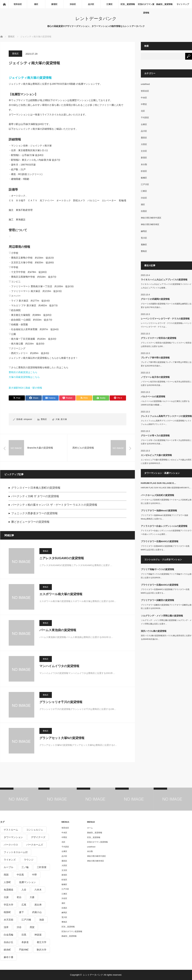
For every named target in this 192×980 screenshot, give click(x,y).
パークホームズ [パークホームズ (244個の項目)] (35, 845)
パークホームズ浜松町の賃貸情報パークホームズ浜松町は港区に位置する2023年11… (166, 502)
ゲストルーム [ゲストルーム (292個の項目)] (11, 830)
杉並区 (144, 171)
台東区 (144, 124)
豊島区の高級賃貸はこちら (23, 372)
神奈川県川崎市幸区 (150, 224)
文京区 (144, 151)
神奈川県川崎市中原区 (151, 218)
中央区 (144, 98)
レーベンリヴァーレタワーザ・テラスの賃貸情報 (165, 319)
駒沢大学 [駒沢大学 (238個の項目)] (42, 950)
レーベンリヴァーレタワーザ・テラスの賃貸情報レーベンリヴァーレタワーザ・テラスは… (166, 325)
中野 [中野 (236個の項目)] (34, 875)
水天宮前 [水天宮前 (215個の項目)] (9, 920)
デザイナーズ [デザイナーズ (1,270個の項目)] (38, 837)
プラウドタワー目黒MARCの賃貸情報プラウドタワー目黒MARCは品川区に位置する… (165, 548)
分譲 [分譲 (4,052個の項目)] (6, 897)
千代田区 (145, 118)
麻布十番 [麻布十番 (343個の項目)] (9, 957)
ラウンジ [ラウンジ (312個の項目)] (29, 860)
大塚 (57, 419)
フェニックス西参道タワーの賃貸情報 (34, 513)
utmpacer (28, 419)
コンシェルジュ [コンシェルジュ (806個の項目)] (35, 830)
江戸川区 (145, 184)
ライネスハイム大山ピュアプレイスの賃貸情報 (164, 280)
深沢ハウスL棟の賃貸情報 (154, 631)
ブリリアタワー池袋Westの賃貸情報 (159, 511)
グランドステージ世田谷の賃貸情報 (159, 338)
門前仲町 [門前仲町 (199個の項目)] (24, 950)
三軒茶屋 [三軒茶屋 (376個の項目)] (42, 867)
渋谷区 (73, 4)
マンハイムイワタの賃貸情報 (59, 666)
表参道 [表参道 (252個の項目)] (25, 942)
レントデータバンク (96, 19)
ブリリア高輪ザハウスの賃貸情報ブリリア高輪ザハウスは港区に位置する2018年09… (166, 576)
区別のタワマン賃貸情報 (146, 6)
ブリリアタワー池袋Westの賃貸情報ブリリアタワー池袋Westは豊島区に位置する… (165, 517)
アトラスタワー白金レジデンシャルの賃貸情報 (164, 526)
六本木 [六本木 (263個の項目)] (38, 890)
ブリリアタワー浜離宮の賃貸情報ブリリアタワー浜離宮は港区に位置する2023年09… (166, 607)
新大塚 (64, 419)
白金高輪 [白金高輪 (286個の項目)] (9, 935)
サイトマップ (183, 4)
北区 (143, 111)
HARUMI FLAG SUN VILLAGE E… (158, 483)
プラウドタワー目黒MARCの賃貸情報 (160, 541)
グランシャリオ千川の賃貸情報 (61, 702)
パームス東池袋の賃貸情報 (58, 630)
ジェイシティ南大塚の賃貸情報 (30, 78)
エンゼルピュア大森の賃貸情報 (156, 455)
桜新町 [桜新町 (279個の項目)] (7, 912)
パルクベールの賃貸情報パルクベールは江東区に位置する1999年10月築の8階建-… (165, 403)
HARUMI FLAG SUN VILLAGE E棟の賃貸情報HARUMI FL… (166, 488)
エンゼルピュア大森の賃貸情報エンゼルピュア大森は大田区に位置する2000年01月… (166, 461)
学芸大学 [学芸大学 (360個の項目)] (9, 905)
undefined (145, 84)
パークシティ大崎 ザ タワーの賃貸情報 (35, 496)
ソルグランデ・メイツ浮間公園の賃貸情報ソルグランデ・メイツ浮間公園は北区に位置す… (166, 622)
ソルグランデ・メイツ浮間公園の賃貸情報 (162, 616)
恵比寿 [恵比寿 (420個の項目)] (38, 905)
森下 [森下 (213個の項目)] (21, 912)
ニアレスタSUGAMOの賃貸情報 (62, 558)
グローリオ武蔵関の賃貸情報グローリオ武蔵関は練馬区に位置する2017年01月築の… (166, 306)
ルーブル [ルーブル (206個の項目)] (9, 867)
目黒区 (144, 211)
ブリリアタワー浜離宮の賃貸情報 (157, 600)
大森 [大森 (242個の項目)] (32, 897)
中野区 (144, 104)
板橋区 (144, 178)
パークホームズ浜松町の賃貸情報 (157, 495)
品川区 (91, 4)
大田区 (144, 144)
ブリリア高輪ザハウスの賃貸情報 (157, 569)
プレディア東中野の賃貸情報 (155, 358)
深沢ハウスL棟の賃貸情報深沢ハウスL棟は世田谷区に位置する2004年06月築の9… (166, 637)
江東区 (109, 4)
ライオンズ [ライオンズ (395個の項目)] (10, 860)
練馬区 (144, 231)
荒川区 (144, 238)
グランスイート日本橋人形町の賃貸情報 (36, 488)
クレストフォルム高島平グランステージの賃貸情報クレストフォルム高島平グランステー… (166, 422)
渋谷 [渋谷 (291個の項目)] (19, 927)
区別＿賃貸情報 (128, 4)
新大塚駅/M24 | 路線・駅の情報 (25, 388)
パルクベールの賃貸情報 (153, 397)
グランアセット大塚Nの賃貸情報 (62, 738)
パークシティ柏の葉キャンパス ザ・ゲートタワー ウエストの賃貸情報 (54, 505)
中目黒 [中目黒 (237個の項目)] (20, 875)
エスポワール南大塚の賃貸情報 (61, 594)
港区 (36, 4)
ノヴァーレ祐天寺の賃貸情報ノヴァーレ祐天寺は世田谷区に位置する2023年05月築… (166, 383)
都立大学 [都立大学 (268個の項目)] (42, 942)
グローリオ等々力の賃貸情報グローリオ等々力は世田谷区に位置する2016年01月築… (166, 442)
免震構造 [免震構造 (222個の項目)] (9, 890)
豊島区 (15, 54)
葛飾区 (144, 245)
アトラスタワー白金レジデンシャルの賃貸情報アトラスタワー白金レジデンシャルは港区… (166, 532)
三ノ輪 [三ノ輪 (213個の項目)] (25, 867)
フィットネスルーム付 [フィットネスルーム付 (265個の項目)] (16, 852)
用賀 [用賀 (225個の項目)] (32, 927)
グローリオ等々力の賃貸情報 (155, 436)
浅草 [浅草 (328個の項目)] (6, 927)
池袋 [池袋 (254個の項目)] (42, 920)
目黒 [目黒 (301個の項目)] (24, 935)
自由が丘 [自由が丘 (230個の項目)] (9, 942)
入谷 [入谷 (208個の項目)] (24, 890)
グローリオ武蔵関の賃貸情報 (155, 299)
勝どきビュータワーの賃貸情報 (30, 522)
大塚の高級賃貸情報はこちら (24, 377)
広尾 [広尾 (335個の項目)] (24, 905)
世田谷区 (18, 4)
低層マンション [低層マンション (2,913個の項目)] (27, 882)
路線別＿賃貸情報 (164, 4)
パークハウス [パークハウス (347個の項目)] (11, 845)
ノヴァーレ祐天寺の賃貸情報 (155, 377)
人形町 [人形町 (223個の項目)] (7, 882)
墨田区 (144, 138)
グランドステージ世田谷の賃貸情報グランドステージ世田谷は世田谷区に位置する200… (166, 345)
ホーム (90, 828)
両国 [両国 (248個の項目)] (6, 875)
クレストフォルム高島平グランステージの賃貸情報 (166, 416)
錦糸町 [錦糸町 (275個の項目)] (7, 950)
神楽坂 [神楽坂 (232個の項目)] (38, 935)
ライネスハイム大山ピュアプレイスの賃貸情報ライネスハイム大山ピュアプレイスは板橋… (166, 286)
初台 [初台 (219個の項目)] (19, 897)
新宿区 (54, 4)
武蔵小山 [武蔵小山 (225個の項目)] (37, 912)
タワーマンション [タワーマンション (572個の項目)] (13, 837)
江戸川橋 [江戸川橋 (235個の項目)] (26, 920)
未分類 (144, 164)
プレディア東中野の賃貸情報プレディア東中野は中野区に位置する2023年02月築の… (166, 364)
